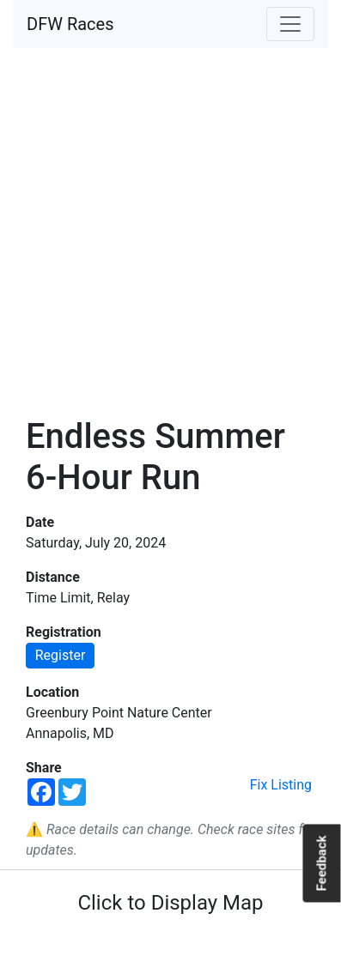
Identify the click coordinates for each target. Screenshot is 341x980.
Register (61, 655)
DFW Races (70, 24)
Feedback (321, 863)
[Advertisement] (170, 232)
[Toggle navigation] (290, 24)
